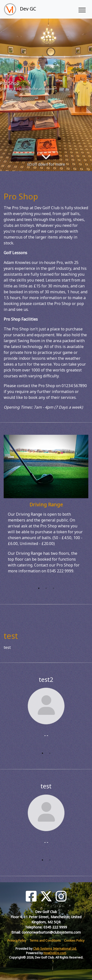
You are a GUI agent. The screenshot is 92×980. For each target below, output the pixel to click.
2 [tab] (46, 588)
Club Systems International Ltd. (55, 949)
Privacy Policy (17, 941)
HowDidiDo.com (55, 953)
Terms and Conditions (45, 941)
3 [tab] (53, 588)
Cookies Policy (74, 941)
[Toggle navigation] (82, 9)
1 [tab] (39, 588)
